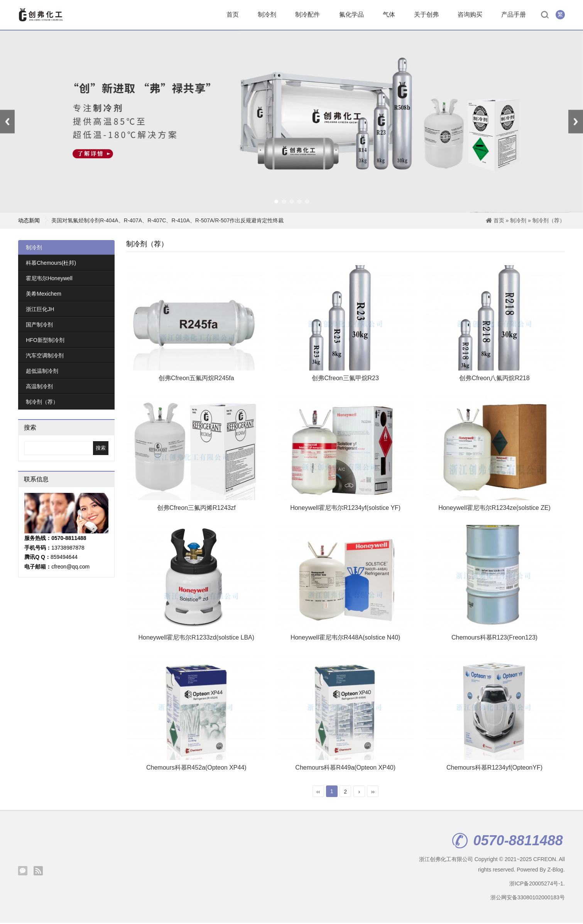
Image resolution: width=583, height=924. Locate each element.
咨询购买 (470, 15)
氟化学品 (351, 15)
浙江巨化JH (40, 310)
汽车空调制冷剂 (45, 357)
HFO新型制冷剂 (45, 341)
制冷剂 (267, 15)
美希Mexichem (44, 295)
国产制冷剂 (39, 326)
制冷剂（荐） (549, 222)
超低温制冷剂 (42, 372)
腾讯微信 (23, 872)
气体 (389, 15)
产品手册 (514, 15)
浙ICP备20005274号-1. (537, 885)
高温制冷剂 (39, 388)
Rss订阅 (38, 872)
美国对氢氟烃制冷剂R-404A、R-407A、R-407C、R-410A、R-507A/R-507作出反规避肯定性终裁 (167, 222)
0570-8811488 (508, 842)
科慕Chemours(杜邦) (51, 264)
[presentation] (7, 123)
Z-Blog (555, 871)
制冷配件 (308, 15)
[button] (276, 203)
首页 (233, 15)
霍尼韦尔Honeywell (49, 279)
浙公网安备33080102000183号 (528, 899)
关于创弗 (426, 15)
